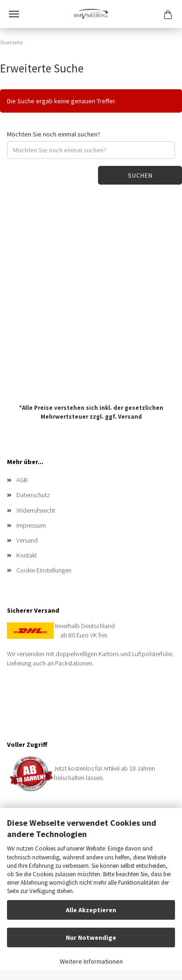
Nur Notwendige (91, 937)
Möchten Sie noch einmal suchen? (54, 134)
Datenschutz (33, 495)
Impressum (31, 525)
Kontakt (27, 555)
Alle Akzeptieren (91, 910)
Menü (14, 14)
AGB (22, 480)
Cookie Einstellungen (44, 570)
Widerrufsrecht (36, 510)
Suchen (140, 175)
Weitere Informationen (91, 961)
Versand (130, 416)
